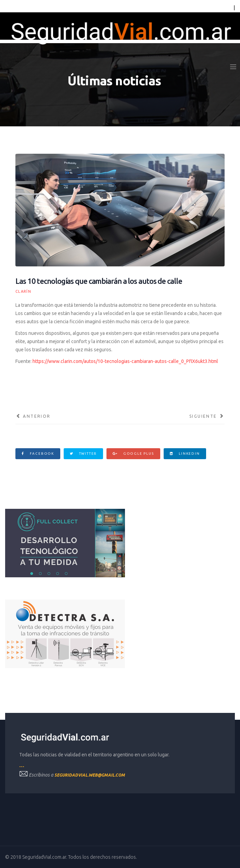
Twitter (83, 454)
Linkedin (185, 454)
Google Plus (133, 454)
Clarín (23, 291)
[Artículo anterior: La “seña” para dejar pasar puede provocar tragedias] (33, 416)
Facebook (38, 454)
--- (22, 766)
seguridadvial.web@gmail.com (90, 775)
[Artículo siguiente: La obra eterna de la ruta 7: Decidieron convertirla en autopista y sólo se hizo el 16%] (207, 416)
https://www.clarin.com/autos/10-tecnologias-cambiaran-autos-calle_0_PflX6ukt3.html (125, 361)
